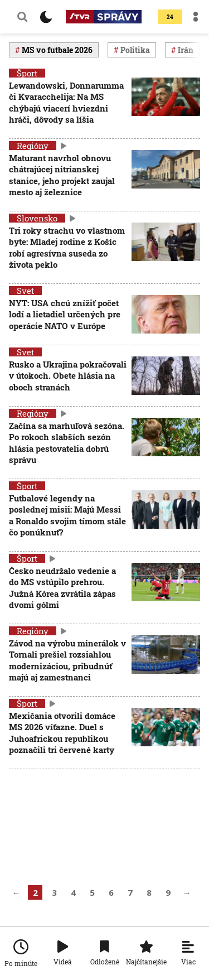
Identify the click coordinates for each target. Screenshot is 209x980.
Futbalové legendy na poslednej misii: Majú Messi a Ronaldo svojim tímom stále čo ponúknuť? (67, 515)
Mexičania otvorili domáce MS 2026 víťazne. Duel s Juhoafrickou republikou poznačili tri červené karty (62, 733)
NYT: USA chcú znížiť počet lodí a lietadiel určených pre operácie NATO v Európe (65, 314)
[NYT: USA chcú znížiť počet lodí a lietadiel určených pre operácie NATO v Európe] (166, 315)
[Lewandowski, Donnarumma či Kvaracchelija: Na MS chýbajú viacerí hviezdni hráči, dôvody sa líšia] (166, 103)
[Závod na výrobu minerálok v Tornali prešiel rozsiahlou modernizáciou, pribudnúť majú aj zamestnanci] (166, 661)
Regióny (33, 146)
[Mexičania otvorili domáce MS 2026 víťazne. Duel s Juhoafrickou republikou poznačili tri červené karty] (166, 734)
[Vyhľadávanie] (22, 17)
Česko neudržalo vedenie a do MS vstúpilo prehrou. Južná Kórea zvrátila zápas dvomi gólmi (62, 588)
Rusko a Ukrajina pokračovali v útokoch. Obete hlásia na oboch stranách (68, 376)
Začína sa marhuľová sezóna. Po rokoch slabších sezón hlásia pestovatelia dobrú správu (67, 443)
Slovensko (37, 218)
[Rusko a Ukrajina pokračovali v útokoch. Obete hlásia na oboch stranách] (166, 377)
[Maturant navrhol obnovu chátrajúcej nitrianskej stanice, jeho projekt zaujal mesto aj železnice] (166, 176)
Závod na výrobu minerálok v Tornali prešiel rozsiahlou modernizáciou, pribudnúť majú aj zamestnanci (67, 660)
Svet (25, 291)
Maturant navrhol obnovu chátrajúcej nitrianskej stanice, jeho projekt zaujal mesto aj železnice (62, 175)
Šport (27, 73)
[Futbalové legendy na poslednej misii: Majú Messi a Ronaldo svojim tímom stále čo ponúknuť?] (166, 516)
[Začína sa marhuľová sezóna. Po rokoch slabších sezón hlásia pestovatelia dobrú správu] (166, 444)
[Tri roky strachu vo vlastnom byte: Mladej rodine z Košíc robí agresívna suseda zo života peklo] (166, 248)
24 (170, 17)
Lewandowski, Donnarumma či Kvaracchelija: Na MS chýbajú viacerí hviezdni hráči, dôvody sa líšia (66, 102)
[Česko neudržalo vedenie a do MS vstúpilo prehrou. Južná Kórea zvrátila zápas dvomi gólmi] (166, 589)
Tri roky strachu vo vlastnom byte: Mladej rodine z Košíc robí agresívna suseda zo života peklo (67, 247)
